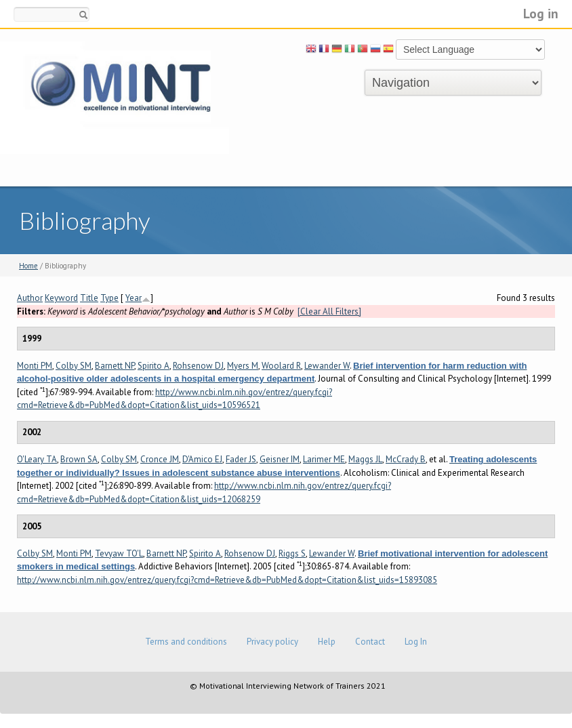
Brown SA (79, 459)
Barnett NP (115, 366)
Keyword (61, 298)
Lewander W (327, 366)
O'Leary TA (37, 459)
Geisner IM (280, 459)
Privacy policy (272, 642)
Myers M (243, 366)
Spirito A (154, 366)
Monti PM (35, 366)
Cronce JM (160, 459)
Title (89, 298)
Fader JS (241, 459)
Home (28, 266)
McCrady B (406, 459)
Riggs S (292, 553)
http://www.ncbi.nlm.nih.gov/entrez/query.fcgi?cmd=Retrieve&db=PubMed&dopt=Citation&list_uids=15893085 (227, 580)
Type (109, 298)
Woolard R (281, 366)
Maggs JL (365, 459)
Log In (416, 642)
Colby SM (74, 366)
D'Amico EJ (202, 459)
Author (30, 298)
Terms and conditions (186, 642)
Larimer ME (324, 459)
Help (327, 642)
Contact (370, 642)
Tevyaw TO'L (119, 553)
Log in (541, 13)
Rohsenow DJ (198, 366)
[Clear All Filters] (329, 311)
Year (134, 298)
